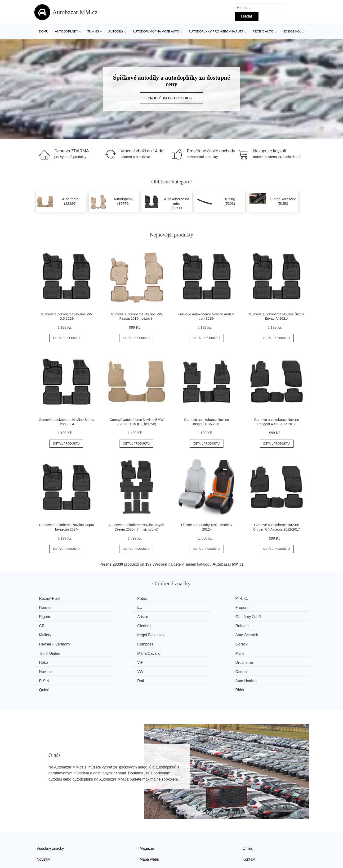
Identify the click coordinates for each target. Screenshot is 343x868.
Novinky (43, 830)
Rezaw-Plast (51, 598)
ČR (113, 616)
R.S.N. (257, 652)
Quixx (186, 661)
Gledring (188, 616)
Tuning (93, 31)
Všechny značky (50, 819)
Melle (45, 643)
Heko (115, 643)
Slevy (41, 840)
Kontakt (249, 830)
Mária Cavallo (263, 634)
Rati (44, 661)
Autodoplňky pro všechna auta (216, 31)
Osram (187, 652)
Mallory (46, 625)
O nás (248, 819)
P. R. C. (187, 598)
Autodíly (116, 31)
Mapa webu (149, 830)
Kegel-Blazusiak (124, 625)
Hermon (258, 598)
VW (114, 652)
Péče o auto (263, 31)
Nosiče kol (292, 31)
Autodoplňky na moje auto (156, 31)
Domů (44, 31)
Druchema (260, 643)
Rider (256, 661)
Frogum (117, 607)
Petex (115, 598)
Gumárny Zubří (53, 616)
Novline (47, 652)
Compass (48, 634)
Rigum (187, 607)
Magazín (147, 819)
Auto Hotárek (122, 661)
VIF (184, 643)
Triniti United (192, 634)
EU (43, 607)
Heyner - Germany (267, 625)
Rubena (258, 616)
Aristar (257, 607)
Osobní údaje (151, 840)
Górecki (117, 634)
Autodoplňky (67, 31)
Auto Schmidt (192, 625)
